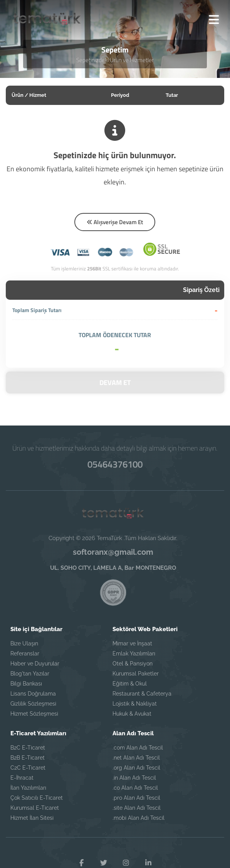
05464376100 (115, 464)
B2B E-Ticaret (28, 758)
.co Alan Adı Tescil (135, 788)
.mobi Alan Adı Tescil (139, 818)
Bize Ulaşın (24, 643)
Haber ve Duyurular (35, 664)
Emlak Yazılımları (134, 654)
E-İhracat (22, 778)
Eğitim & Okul (130, 684)
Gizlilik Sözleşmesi (33, 704)
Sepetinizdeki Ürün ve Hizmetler (115, 60)
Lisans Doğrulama (33, 694)
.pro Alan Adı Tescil (136, 798)
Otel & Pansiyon (133, 664)
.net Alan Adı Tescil (136, 758)
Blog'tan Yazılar (30, 674)
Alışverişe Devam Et (115, 222)
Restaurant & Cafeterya (142, 694)
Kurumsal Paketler (136, 674)
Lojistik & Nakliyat (135, 704)
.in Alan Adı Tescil (134, 778)
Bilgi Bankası (26, 684)
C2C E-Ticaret (28, 768)
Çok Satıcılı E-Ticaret (37, 798)
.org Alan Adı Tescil (136, 768)
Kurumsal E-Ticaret (35, 808)
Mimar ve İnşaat (132, 643)
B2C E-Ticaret (28, 748)
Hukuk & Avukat (132, 714)
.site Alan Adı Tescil (137, 808)
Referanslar (25, 654)
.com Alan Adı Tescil (138, 748)
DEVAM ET (115, 382)
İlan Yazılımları (28, 788)
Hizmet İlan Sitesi (32, 818)
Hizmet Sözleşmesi (34, 714)
